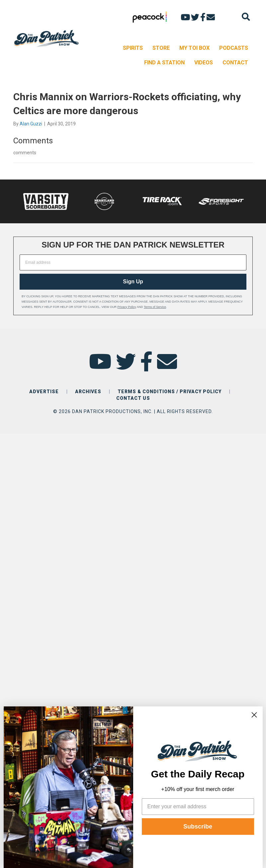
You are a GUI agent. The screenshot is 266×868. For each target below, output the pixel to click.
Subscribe (198, 827)
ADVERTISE (44, 392)
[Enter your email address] (198, 807)
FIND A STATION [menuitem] (164, 63)
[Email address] (133, 262)
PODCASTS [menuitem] (234, 48)
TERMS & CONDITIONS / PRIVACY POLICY (170, 392)
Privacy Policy (127, 307)
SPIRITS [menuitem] (133, 48)
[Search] (246, 17)
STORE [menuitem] (161, 48)
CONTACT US (133, 398)
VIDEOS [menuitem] (204, 63)
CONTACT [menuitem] (235, 63)
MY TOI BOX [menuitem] (194, 48)
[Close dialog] (254, 715)
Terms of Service (155, 307)
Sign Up (133, 282)
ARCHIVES (88, 392)
